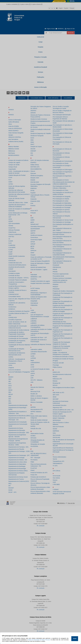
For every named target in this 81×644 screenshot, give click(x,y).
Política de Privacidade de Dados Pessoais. (39, 640)
